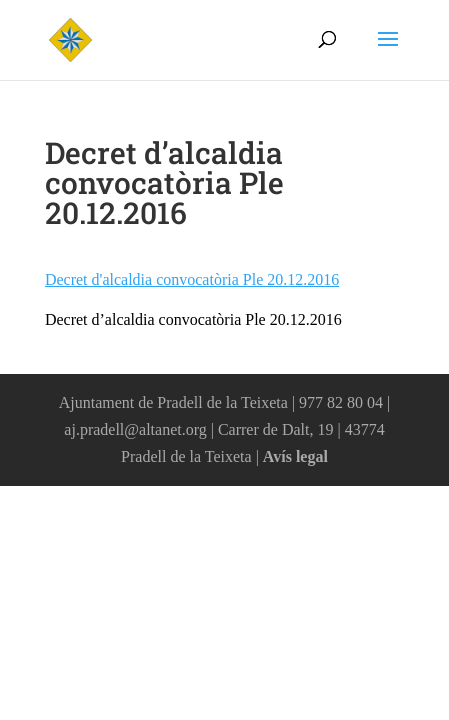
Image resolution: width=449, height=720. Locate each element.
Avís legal (295, 456)
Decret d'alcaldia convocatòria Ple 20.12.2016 (192, 279)
